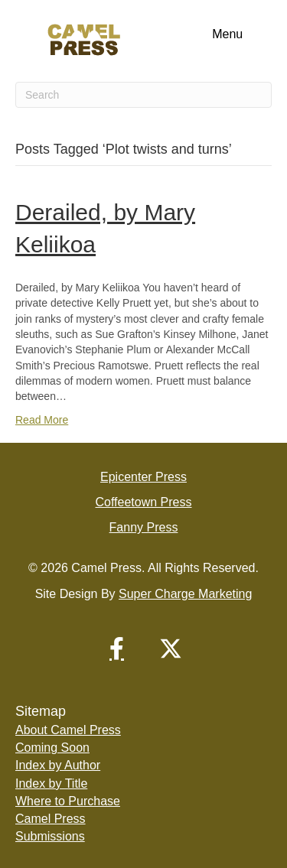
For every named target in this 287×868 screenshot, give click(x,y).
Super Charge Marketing (185, 594)
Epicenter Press (143, 477)
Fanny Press (144, 527)
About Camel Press (68, 730)
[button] (117, 649)
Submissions (50, 836)
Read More (42, 420)
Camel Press (51, 819)
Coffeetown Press (144, 502)
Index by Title (51, 783)
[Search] (143, 95)
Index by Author (58, 765)
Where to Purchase (68, 801)
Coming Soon (52, 748)
